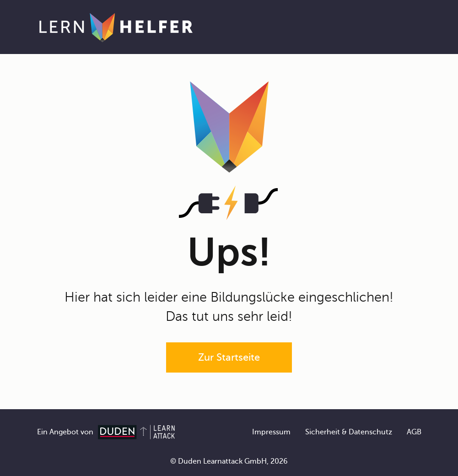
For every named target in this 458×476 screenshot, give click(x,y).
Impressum (271, 432)
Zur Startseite (229, 357)
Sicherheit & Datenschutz (349, 432)
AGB (414, 432)
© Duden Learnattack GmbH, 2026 (229, 461)
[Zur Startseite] (116, 27)
